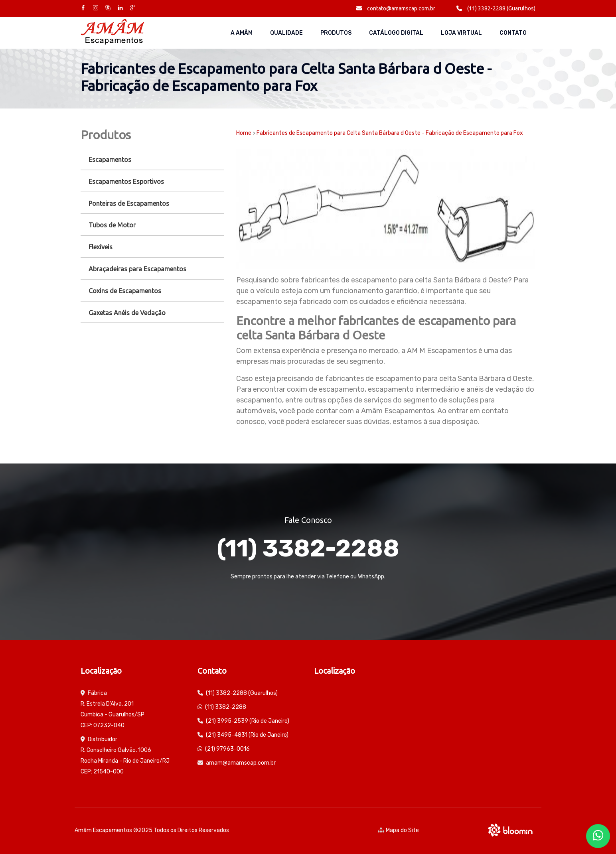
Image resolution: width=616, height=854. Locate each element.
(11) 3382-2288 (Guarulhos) (496, 8)
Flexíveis (101, 247)
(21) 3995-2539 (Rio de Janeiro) (248, 721)
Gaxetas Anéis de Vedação (127, 313)
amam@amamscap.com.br (241, 763)
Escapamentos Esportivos (126, 181)
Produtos (336, 33)
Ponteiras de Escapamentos (129, 203)
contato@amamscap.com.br (396, 8)
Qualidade (286, 33)
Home (244, 133)
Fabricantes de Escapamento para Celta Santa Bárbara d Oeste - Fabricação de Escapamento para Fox (390, 133)
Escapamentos (110, 160)
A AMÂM (242, 33)
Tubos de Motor (112, 225)
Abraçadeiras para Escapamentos (137, 269)
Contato (513, 33)
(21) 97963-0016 (227, 749)
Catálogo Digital (396, 33)
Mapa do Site (398, 830)
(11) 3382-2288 (308, 548)
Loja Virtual (461, 33)
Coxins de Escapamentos (125, 291)
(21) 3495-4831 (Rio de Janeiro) (247, 735)
